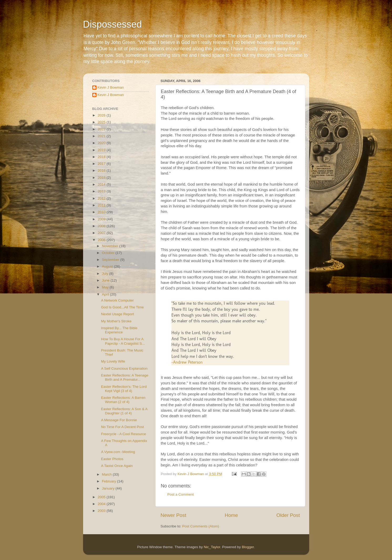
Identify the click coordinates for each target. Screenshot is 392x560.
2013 (102, 191)
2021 (102, 136)
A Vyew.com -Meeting (118, 452)
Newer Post (174, 515)
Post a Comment (181, 494)
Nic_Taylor (212, 547)
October (109, 253)
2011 (102, 205)
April (106, 294)
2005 (102, 497)
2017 (102, 164)
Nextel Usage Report (117, 314)
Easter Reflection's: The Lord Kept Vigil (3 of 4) (124, 389)
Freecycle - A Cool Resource (123, 434)
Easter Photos (112, 459)
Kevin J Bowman (111, 87)
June (106, 280)
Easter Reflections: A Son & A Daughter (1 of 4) (124, 411)
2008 (102, 226)
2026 (102, 115)
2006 (102, 240)
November (111, 246)
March (107, 474)
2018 (102, 157)
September (111, 260)
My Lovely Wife (113, 361)
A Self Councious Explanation (124, 368)
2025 (102, 122)
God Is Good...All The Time (122, 307)
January (109, 488)
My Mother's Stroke (116, 321)
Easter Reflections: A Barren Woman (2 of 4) (123, 400)
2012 (102, 198)
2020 (102, 143)
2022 (102, 129)
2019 (102, 150)
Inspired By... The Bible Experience (119, 330)
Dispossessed (113, 24)
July (106, 274)
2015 (102, 178)
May (106, 287)
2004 (102, 504)
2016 (102, 170)
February (110, 481)
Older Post (288, 515)
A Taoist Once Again (117, 466)
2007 (102, 233)
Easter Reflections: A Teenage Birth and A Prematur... (125, 377)
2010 (102, 212)
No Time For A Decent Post (122, 427)
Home (231, 515)
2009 (102, 219)
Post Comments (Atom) (201, 526)
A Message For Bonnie (119, 420)
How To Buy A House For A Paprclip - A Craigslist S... (123, 341)
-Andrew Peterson (187, 362)
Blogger (248, 547)
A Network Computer (117, 300)
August (108, 266)
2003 (102, 511)
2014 (102, 184)
